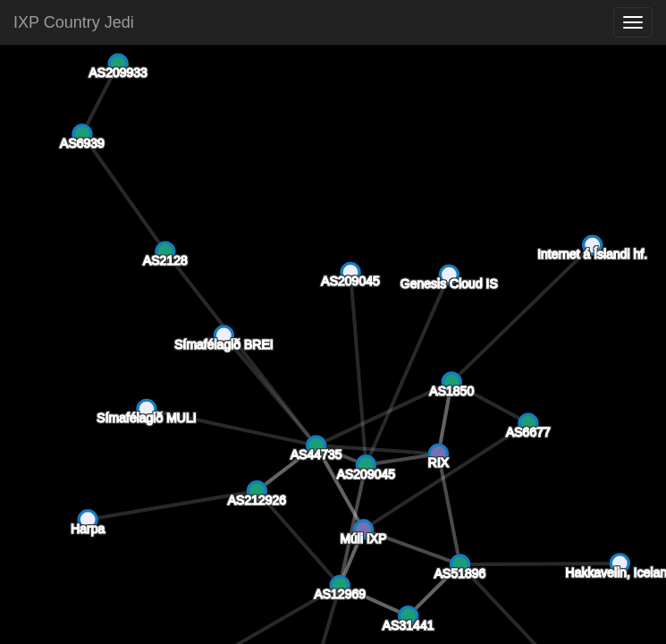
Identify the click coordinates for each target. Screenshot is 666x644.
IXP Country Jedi (74, 22)
